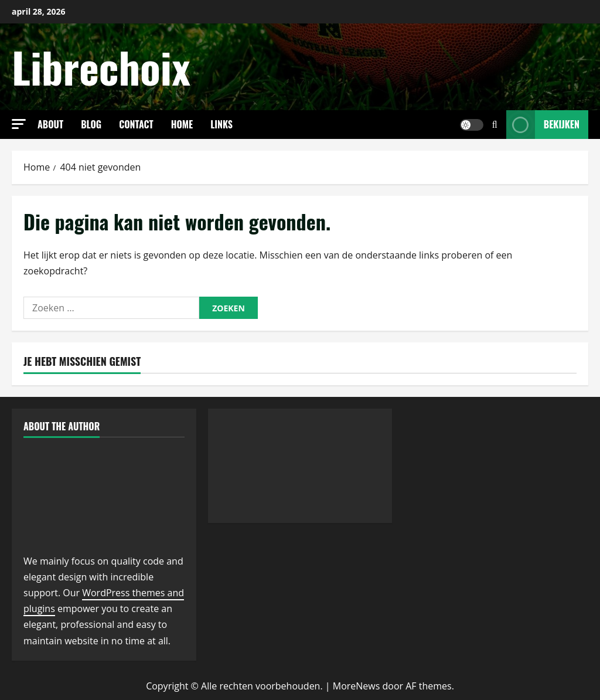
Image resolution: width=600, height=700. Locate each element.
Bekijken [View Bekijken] (543, 125)
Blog (91, 124)
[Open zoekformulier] (495, 125)
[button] (19, 124)
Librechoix (101, 67)
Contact (136, 124)
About (50, 124)
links (221, 124)
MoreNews (357, 686)
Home (182, 124)
